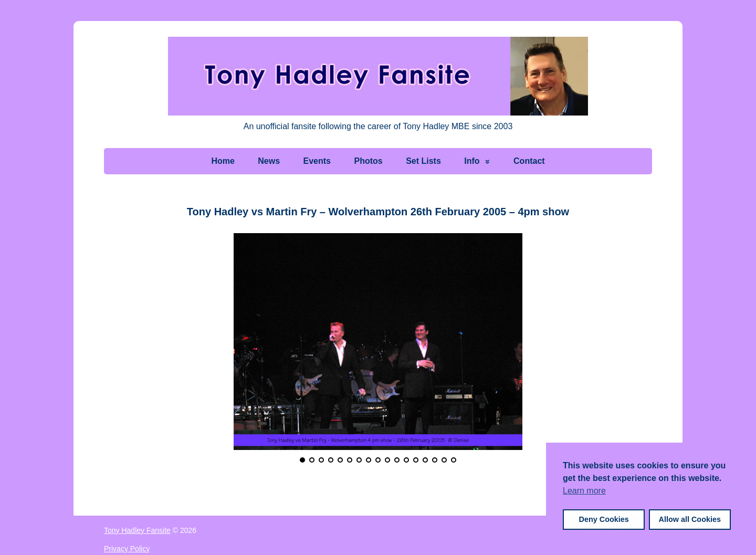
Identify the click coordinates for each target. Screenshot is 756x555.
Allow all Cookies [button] (690, 519)
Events (317, 161)
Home (223, 161)
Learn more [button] (584, 491)
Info (472, 161)
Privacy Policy (127, 549)
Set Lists (423, 161)
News (269, 161)
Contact (529, 161)
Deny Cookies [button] (604, 519)
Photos (368, 161)
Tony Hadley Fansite (137, 530)
